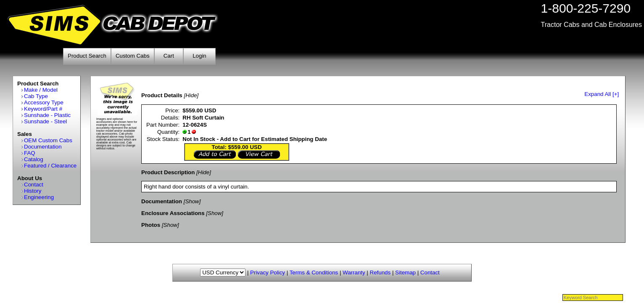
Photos (151, 225)
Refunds (380, 272)
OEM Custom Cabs (48, 140)
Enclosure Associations (173, 213)
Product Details (162, 95)
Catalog (34, 159)
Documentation (43, 147)
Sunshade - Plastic (47, 115)
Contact (34, 185)
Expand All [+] (602, 94)
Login (199, 56)
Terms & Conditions (314, 272)
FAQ (30, 153)
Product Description (168, 172)
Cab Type (36, 96)
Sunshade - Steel (45, 121)
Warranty (354, 272)
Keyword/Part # (43, 109)
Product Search (87, 56)
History (33, 191)
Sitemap (405, 272)
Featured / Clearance (50, 166)
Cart (169, 56)
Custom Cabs (133, 56)
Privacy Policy (268, 272)
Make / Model (41, 90)
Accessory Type (44, 102)
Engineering (39, 197)
